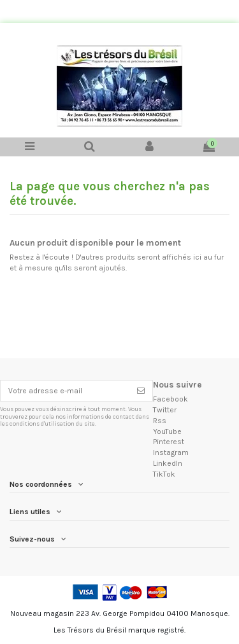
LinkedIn (168, 463)
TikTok (164, 474)
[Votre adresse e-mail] (65, 391)
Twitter (165, 410)
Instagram (171, 452)
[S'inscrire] (141, 391)
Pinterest (169, 442)
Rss (160, 421)
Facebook (170, 399)
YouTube (167, 431)
